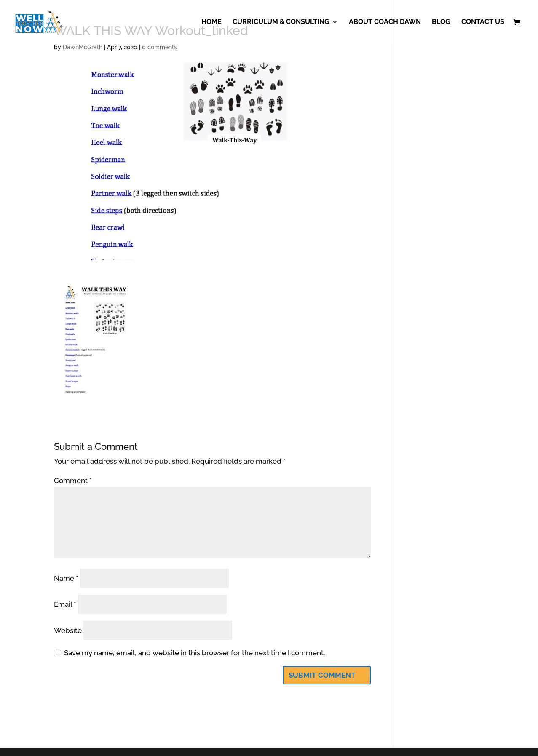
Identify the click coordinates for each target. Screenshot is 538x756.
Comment (73, 481)
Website (68, 630)
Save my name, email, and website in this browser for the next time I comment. (194, 653)
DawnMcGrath (83, 47)
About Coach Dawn (385, 22)
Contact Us (483, 22)
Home (211, 22)
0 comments (159, 47)
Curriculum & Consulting (281, 22)
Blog (441, 22)
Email (65, 604)
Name (66, 578)
